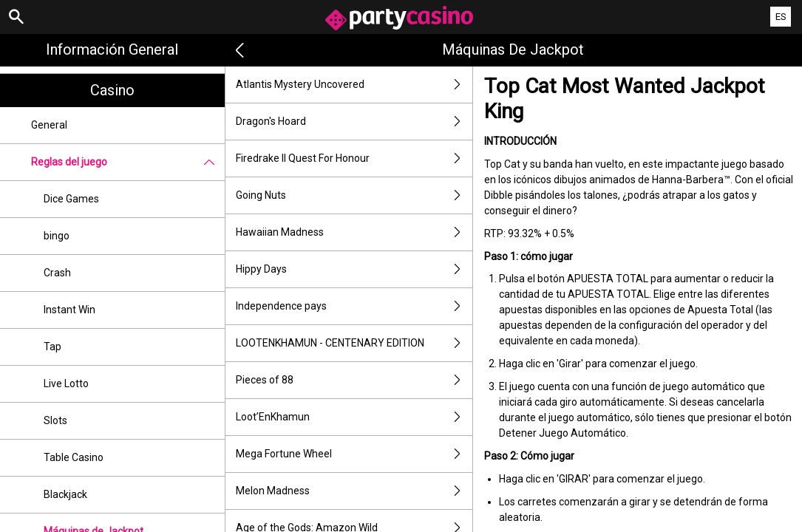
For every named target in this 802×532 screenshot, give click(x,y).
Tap (52, 347)
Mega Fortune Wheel (354, 454)
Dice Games (71, 199)
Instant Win (69, 310)
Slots (55, 420)
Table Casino (74, 457)
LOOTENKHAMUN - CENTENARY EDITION (354, 343)
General (49, 125)
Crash (57, 273)
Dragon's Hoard (354, 122)
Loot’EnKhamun (354, 417)
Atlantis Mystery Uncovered (354, 85)
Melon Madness (354, 491)
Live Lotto (66, 383)
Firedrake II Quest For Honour (354, 158)
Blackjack (65, 494)
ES (781, 17)
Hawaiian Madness (354, 232)
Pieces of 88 (354, 380)
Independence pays (354, 306)
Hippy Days (354, 269)
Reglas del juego (128, 162)
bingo (57, 236)
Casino (112, 90)
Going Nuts (354, 195)
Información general (112, 50)
